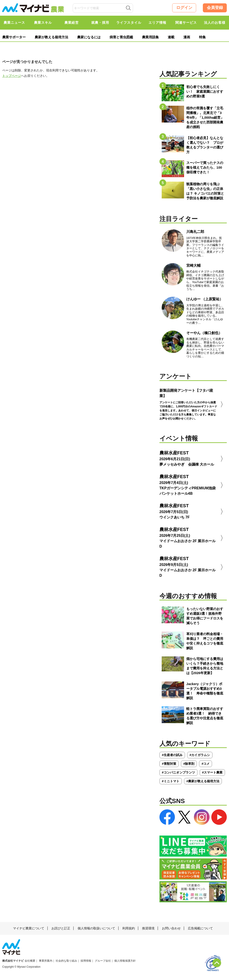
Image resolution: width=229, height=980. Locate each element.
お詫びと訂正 (61, 928)
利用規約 (129, 928)
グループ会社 (103, 961)
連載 (171, 37)
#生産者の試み (172, 755)
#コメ (206, 764)
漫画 (187, 37)
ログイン (184, 8)
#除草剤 (189, 764)
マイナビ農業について (29, 928)
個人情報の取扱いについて (96, 928)
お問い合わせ (171, 928)
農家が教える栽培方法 (51, 37)
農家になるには (89, 37)
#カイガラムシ (200, 755)
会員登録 (215, 8)
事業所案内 (46, 961)
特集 (202, 37)
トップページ (12, 76)
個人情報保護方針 (125, 961)
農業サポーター (14, 37)
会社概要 (30, 961)
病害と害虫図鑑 (121, 37)
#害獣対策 (169, 764)
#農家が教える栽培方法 (203, 781)
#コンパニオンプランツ (178, 772)
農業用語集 (150, 37)
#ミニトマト (171, 781)
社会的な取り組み (66, 961)
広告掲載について (200, 928)
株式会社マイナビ (13, 961)
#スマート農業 (212, 772)
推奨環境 (148, 928)
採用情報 (86, 961)
